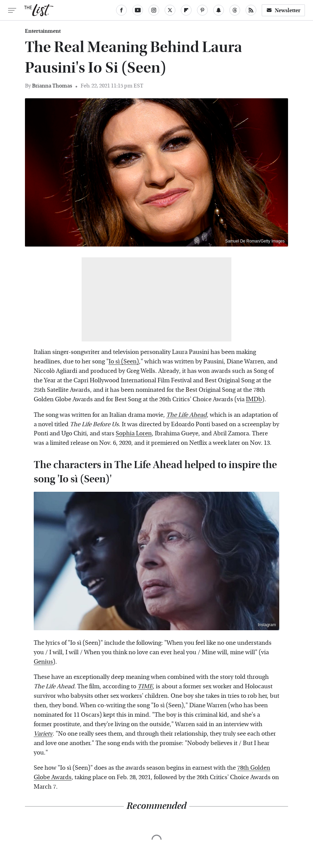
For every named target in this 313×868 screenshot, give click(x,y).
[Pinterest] (202, 10)
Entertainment (43, 31)
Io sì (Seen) (124, 362)
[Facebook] (121, 10)
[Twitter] (170, 10)
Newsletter (283, 10)
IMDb (254, 399)
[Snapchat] (219, 10)
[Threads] (235, 10)
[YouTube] (138, 10)
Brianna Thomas (52, 86)
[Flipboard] (186, 10)
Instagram (267, 625)
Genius (43, 662)
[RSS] (251, 10)
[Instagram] (154, 10)
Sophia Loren (134, 433)
